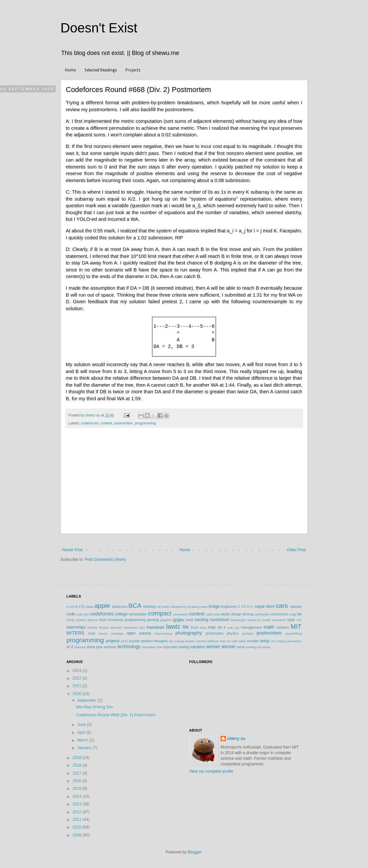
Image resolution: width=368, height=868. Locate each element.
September (87, 700)
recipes (190, 641)
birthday (150, 606)
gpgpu (178, 620)
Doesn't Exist (99, 28)
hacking (202, 620)
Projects (133, 70)
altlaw (90, 607)
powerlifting (294, 633)
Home (70, 70)
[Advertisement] (184, 484)
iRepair (104, 627)
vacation (198, 647)
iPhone (92, 627)
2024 (78, 671)
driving (248, 614)
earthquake (262, 614)
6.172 (80, 606)
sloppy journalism (289, 641)
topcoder (171, 647)
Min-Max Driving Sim (95, 707)
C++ (250, 606)
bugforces (229, 606)
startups (80, 647)
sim (273, 641)
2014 (78, 796)
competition (138, 614)
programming (145, 423)
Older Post (297, 550)
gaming (153, 620)
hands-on (254, 620)
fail (299, 614)
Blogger (195, 852)
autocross (120, 606)
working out (254, 647)
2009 (78, 835)
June (82, 725)
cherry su (236, 739)
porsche (248, 633)
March (83, 740)
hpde (291, 620)
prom (125, 641)
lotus (203, 627)
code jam (83, 614)
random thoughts (154, 641)
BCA (135, 606)
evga (293, 614)
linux (194, 627)
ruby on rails (228, 641)
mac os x (217, 627)
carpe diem (265, 606)
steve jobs (95, 647)
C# (244, 606)
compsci (160, 613)
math (269, 627)
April (82, 733)
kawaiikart (156, 627)
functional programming (127, 620)
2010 (78, 827)
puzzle (134, 641)
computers (181, 614)
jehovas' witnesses (124, 627)
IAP (299, 620)
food (103, 620)
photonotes (214, 633)
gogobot (166, 620)
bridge (214, 606)
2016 (78, 781)
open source (139, 633)
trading (184, 647)
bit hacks (164, 607)
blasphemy (179, 607)
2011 (78, 820)
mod (92, 633)
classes (296, 606)
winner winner (221, 647)
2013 (78, 804)
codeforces (90, 423)
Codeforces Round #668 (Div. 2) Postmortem (116, 715)
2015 (78, 789)
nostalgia (117, 633)
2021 (78, 686)
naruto (103, 633)
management (252, 627)
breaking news (197, 607)
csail (209, 614)
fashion (81, 620)
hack (190, 620)
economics (280, 614)
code (71, 614)
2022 (78, 678)
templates (149, 647)
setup (265, 641)
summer (110, 647)
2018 (78, 765)
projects (113, 641)
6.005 (71, 607)
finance (93, 620)
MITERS (76, 633)
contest (106, 423)
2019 (78, 758)
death (225, 614)
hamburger (238, 620)
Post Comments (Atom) (105, 559)
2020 (78, 694)
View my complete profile (211, 771)
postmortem (123, 423)
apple (102, 606)
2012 (78, 812)
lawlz (173, 627)
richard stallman (207, 641)
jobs (142, 627)
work (241, 647)
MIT (296, 627)
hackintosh (219, 620)
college (121, 614)
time (160, 647)
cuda (216, 614)
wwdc (267, 647)
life (186, 627)
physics (233, 633)
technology (129, 647)
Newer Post (73, 550)
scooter (253, 641)
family (71, 620)
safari (242, 641)
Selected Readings (101, 70)
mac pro (233, 627)
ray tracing (176, 641)
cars (282, 606)
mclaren (283, 627)
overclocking (163, 633)
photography (189, 633)
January (85, 748)
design (236, 614)
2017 (78, 773)
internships (76, 627)
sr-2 (70, 647)
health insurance (274, 620)
